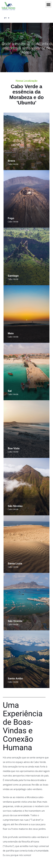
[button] (48, 5)
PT (7, 18)
